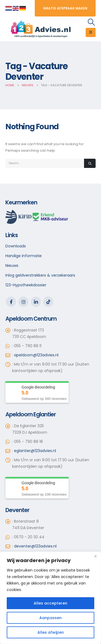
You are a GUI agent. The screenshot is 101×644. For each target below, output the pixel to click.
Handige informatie (24, 256)
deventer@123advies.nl (35, 546)
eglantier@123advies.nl (35, 451)
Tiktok (48, 302)
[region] (50, 598)
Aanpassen (50, 618)
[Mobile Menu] (91, 32)
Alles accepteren (50, 603)
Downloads (16, 246)
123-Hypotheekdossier (26, 285)
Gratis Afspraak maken (65, 8)
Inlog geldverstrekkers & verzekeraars (40, 275)
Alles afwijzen (51, 632)
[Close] (95, 556)
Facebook (11, 302)
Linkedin (36, 302)
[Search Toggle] (91, 22)
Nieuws (12, 265)
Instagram (23, 302)
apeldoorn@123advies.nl (36, 355)
